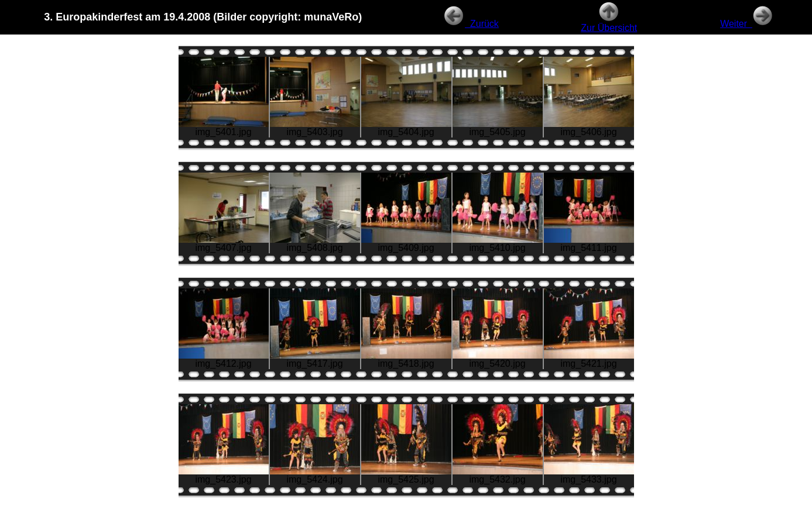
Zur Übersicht (609, 24)
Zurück (471, 24)
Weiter (747, 24)
